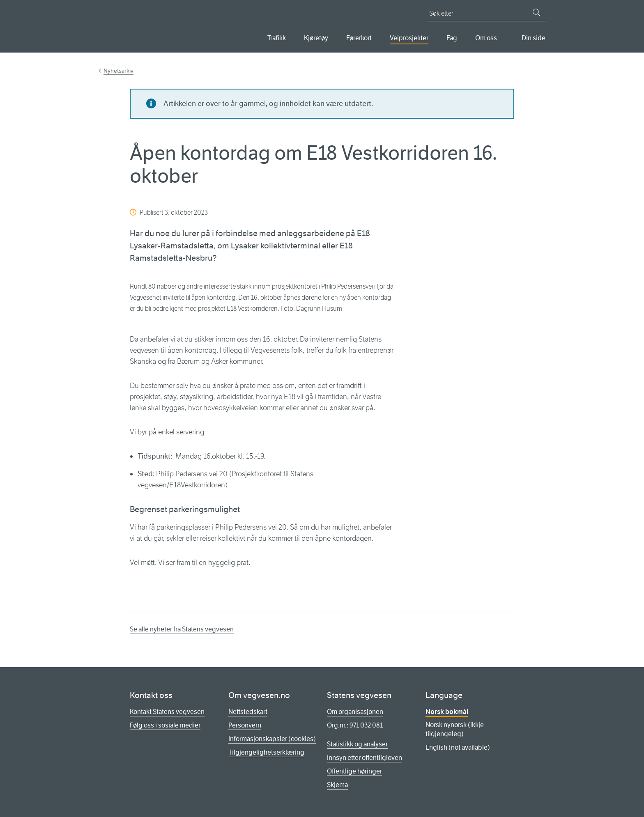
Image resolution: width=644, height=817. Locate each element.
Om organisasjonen (355, 712)
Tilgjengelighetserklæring (266, 752)
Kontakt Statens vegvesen (167, 712)
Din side (534, 38)
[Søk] (536, 12)
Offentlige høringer (354, 771)
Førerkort (359, 38)
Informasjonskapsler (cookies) (272, 739)
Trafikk (277, 38)
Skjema (337, 785)
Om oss (486, 38)
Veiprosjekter (409, 38)
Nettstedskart (248, 712)
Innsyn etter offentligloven (365, 758)
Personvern (245, 725)
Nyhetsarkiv (118, 71)
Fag (452, 38)
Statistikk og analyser (357, 744)
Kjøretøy (316, 38)
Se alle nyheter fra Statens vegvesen (182, 629)
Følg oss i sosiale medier (165, 725)
